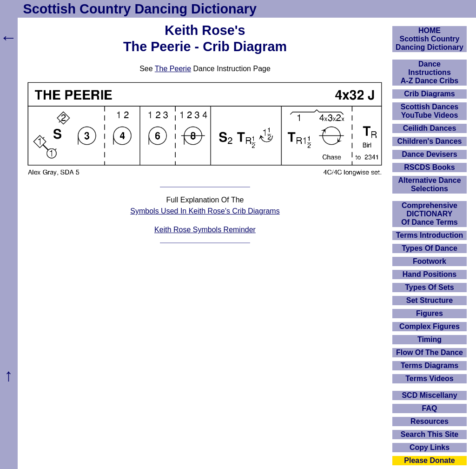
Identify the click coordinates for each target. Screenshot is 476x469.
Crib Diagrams (429, 94)
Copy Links (430, 447)
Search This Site (430, 434)
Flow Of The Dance (430, 352)
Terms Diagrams (430, 365)
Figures (430, 313)
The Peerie (173, 69)
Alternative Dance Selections (429, 184)
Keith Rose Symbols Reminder (205, 230)
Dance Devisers (429, 154)
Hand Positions (430, 274)
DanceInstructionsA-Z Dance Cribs (430, 72)
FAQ (430, 408)
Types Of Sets (430, 287)
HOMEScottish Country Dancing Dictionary (430, 39)
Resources (430, 421)
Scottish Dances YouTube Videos (430, 111)
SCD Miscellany (429, 395)
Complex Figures (430, 326)
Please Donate (429, 460)
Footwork (430, 261)
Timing (430, 339)
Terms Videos (429, 379)
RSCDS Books (429, 167)
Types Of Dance (430, 248)
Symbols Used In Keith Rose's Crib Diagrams (205, 211)
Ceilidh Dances (430, 128)
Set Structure (430, 300)
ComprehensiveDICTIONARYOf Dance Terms (430, 214)
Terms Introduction (430, 235)
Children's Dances (430, 141)
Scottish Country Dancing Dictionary (140, 9)
